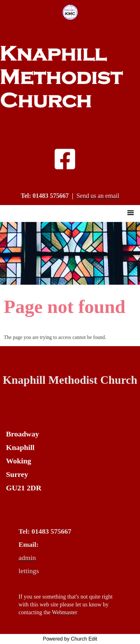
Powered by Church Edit (70, 639)
